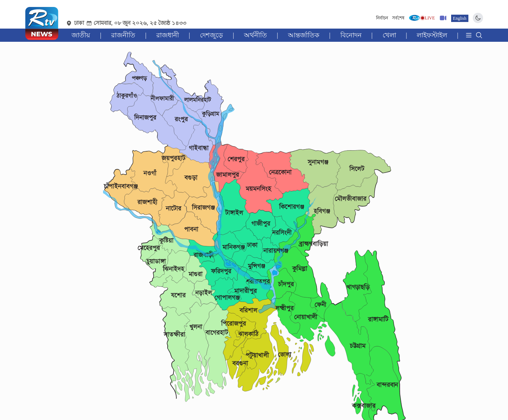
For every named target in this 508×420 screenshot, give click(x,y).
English (460, 18)
